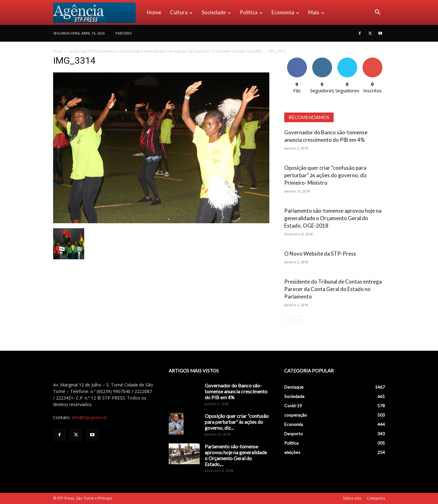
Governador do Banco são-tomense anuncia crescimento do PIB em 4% (236, 391)
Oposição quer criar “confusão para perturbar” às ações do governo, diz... (237, 422)
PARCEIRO (124, 33)
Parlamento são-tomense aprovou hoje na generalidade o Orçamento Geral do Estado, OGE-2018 (333, 218)
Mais (316, 12)
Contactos (376, 498)
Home (154, 12)
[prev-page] (288, 319)
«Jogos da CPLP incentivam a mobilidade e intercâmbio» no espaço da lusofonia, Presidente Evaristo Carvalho (165, 51)
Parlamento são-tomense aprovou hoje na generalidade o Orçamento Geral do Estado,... (236, 455)
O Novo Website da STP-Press (320, 254)
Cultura (181, 12)
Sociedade (216, 12)
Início (58, 51)
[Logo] (98, 12)
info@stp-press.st (89, 417)
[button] (377, 13)
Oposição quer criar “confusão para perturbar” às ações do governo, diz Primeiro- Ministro (326, 175)
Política (251, 12)
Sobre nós (352, 498)
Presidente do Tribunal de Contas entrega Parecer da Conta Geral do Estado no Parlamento (333, 289)
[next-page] (298, 319)
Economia (285, 12)
